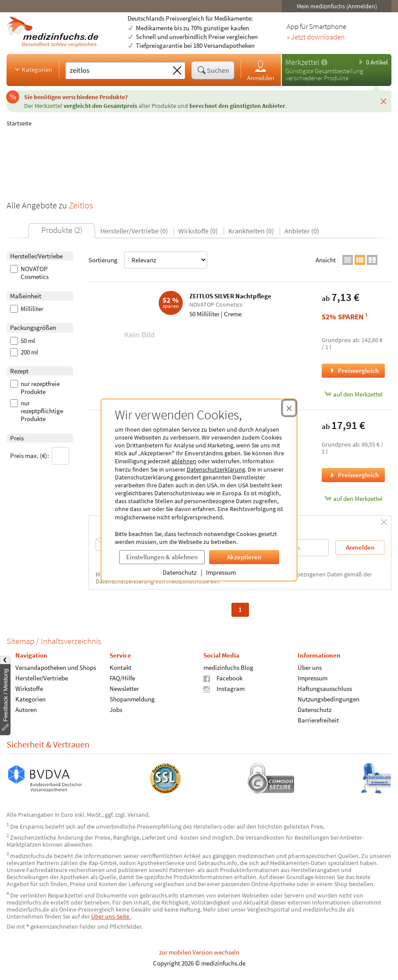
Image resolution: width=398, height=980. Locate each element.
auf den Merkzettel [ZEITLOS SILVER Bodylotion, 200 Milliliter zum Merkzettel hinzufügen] (354, 499)
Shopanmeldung (132, 699)
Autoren (26, 710)
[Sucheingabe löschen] (177, 71)
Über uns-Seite (111, 916)
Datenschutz (179, 572)
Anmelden (261, 70)
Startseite (19, 123)
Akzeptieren (244, 557)
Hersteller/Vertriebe (42, 678)
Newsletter (124, 689)
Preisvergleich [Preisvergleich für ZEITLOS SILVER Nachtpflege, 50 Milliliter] (354, 370)
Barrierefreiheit (318, 720)
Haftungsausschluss (325, 689)
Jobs (116, 710)
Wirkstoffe (29, 689)
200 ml (24, 352)
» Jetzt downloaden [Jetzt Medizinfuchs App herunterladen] (316, 37)
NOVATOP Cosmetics (29, 273)
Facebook (223, 678)
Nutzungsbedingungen (329, 699)
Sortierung (148, 260)
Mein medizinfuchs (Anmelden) (337, 6)
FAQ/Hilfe (122, 678)
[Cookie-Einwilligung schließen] (289, 408)
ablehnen (184, 461)
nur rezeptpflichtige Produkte (37, 411)
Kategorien (33, 69)
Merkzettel (302, 62)
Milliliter (27, 309)
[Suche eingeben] (117, 70)
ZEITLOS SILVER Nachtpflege (230, 296)
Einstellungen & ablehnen (162, 557)
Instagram (224, 689)
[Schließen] (384, 101)
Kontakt (121, 667)
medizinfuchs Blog (228, 667)
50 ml (23, 341)
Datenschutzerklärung (216, 469)
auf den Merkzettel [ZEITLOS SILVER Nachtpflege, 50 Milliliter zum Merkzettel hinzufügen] (354, 394)
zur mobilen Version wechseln (199, 952)
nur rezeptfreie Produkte (35, 388)
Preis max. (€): (40, 456)
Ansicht (326, 260)
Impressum (221, 572)
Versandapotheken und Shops (56, 667)
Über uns (310, 667)
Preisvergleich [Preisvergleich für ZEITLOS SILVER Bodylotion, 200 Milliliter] (354, 475)
